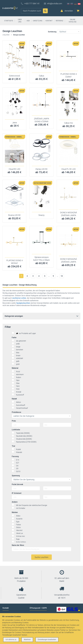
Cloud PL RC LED (69, 169)
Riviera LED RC (14, 215)
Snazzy (41, 215)
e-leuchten (6, 35)
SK (72, 4)
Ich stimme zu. (11, 640)
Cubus (41, 76)
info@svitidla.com (55, 4)
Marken (15, 512)
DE (75, 4)
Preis (14, 421)
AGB (28, 21)
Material (15, 368)
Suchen (45, 11)
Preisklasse (16, 412)
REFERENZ (59, 21)
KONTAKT (49, 21)
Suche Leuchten (41, 557)
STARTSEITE (9, 21)
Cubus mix (69, 123)
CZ (68, 4)
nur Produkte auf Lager (24, 333)
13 (62, 276)
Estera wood (14, 76)
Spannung (16, 476)
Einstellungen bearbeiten (47, 640)
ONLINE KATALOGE (73, 21)
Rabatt (14, 399)
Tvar (14, 446)
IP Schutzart (17, 493)
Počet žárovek (17, 484)
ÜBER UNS (20, 21)
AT (79, 4)
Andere (15, 502)
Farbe (14, 338)
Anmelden (69, 11)
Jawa (14, 123)
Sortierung (52, 32)
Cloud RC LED (14, 169)
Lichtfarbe (16, 430)
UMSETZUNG (38, 21)
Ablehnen (27, 640)
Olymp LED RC (41, 169)
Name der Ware (18, 545)
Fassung (15, 456)
